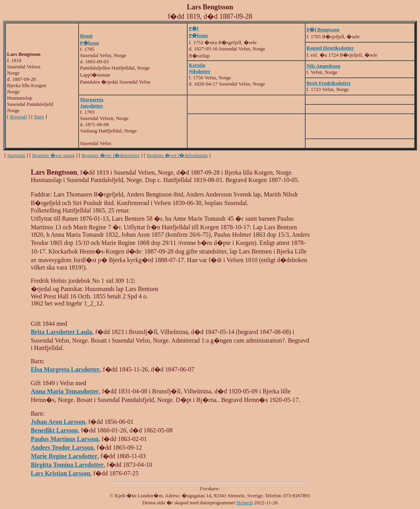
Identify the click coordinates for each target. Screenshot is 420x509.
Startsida (16, 155)
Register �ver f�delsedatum (177, 155)
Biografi (19, 117)
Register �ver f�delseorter (111, 155)
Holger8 (245, 503)
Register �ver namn (54, 155)
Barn (39, 117)
